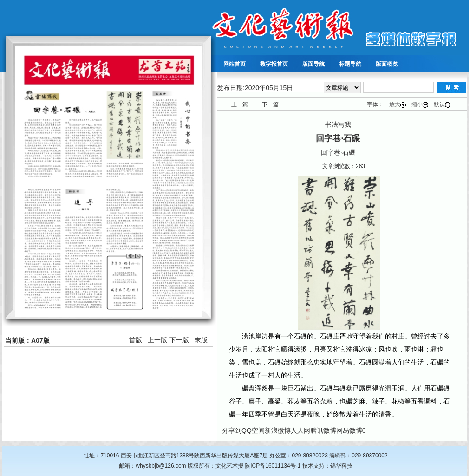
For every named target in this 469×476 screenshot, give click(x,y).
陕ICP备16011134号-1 (273, 466)
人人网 (300, 430)
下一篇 (270, 104)
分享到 (232, 430)
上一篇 (240, 104)
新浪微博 (278, 430)
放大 (397, 104)
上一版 (157, 340)
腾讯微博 (323, 430)
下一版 (179, 340)
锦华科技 (341, 466)
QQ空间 (253, 430)
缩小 (420, 104)
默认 (442, 104)
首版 (136, 340)
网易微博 (349, 430)
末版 (201, 340)
